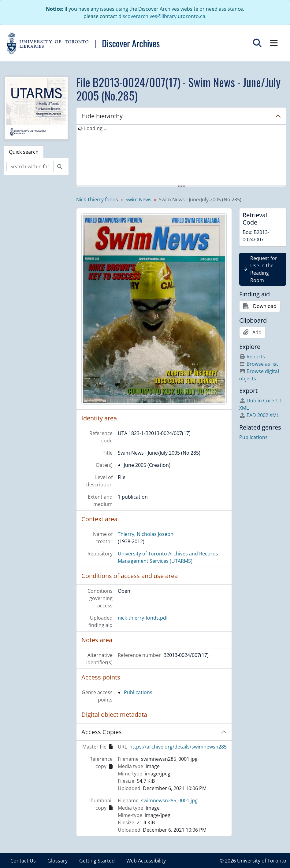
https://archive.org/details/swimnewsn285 (178, 747)
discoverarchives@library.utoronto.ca (162, 16)
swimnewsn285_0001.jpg (169, 800)
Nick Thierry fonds (97, 200)
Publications (138, 692)
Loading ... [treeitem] (96, 128)
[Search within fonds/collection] (30, 167)
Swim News (138, 200)
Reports (252, 357)
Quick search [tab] (24, 152)
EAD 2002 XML (259, 415)
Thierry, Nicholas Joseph (146, 534)
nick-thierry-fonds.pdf (143, 618)
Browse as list (259, 364)
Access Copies (102, 732)
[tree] (181, 155)
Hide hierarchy (102, 116)
